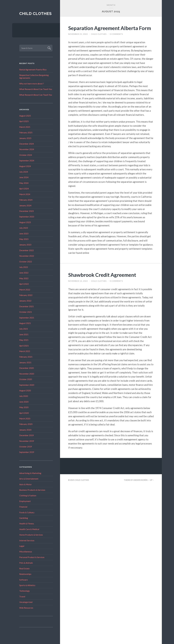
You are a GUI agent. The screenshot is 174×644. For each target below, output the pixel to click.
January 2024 (25, 205)
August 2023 (25, 222)
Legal (22, 546)
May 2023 (24, 239)
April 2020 (24, 413)
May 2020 (24, 407)
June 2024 (24, 177)
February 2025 (26, 133)
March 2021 (25, 351)
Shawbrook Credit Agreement (103, 275)
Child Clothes (36, 14)
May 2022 (24, 278)
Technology (25, 591)
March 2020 (25, 419)
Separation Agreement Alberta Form (111, 28)
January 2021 (25, 362)
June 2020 (24, 402)
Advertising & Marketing (30, 473)
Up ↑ (152, 480)
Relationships (25, 574)
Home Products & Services (31, 535)
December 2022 (27, 250)
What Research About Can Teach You (36, 89)
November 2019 (27, 441)
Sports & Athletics (27, 585)
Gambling (24, 518)
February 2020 (26, 424)
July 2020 (24, 396)
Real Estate (24, 568)
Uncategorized (26, 602)
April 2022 (24, 284)
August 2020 (25, 390)
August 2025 (25, 116)
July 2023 (24, 228)
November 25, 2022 (78, 34)
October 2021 (26, 312)
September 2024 (27, 161)
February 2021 (26, 357)
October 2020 (26, 379)
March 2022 (25, 290)
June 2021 (24, 334)
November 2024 (27, 149)
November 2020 (27, 374)
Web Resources (26, 608)
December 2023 (27, 211)
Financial (23, 507)
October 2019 (26, 447)
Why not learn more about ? (32, 84)
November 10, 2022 (78, 281)
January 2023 (25, 245)
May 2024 (24, 183)
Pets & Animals (26, 563)
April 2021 (24, 346)
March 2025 (25, 127)
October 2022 (26, 262)
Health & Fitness (27, 524)
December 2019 (27, 435)
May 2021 (24, 340)
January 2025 (25, 138)
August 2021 (25, 323)
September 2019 (27, 452)
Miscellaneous (26, 552)
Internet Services (27, 540)
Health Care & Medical (29, 529)
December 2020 (27, 368)
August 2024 (25, 166)
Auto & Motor (26, 484)
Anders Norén (140, 480)
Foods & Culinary (27, 512)
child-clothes (99, 34)
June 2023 (24, 234)
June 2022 (24, 273)
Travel (22, 597)
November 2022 (27, 256)
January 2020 (25, 430)
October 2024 (26, 155)
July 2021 (24, 329)
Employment (25, 501)
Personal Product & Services (32, 557)
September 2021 (27, 318)
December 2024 (27, 144)
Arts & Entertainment (29, 479)
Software (23, 580)
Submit (49, 48)
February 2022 (26, 295)
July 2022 (24, 267)
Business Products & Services (32, 490)
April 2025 (24, 121)
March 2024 (25, 194)
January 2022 (25, 301)
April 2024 (24, 189)
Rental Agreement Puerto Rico (33, 70)
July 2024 (24, 172)
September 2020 (27, 385)
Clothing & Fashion (28, 496)
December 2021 (27, 306)
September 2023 (27, 217)
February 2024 (26, 200)
